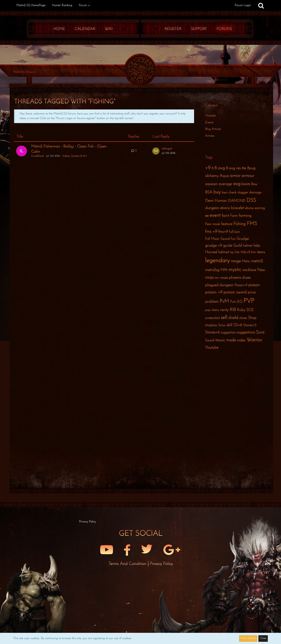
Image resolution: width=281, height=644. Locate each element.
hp (232, 252)
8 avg (220, 168)
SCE (250, 310)
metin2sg (212, 270)
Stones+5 (250, 325)
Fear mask (213, 224)
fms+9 (223, 232)
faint (225, 216)
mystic (235, 270)
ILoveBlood (37, 156)
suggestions (246, 332)
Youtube (212, 348)
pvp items (212, 310)
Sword (210, 340)
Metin (246, 261)
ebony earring (255, 208)
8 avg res (233, 168)
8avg (251, 168)
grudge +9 (213, 246)
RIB (233, 310)
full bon (234, 232)
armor (235, 176)
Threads (210, 116)
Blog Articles (213, 129)
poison (254, 285)
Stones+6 (212, 332)
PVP (249, 301)
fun (233, 239)
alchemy (212, 176)
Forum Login (243, 5)
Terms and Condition (128, 564)
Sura (260, 332)
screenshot (212, 318)
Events (209, 123)
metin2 (257, 261)
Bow (254, 184)
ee (207, 216)
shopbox (211, 325)
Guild (238, 246)
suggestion (228, 333)
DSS (251, 201)
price (252, 292)
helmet (248, 246)
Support (199, 29)
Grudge (243, 239)
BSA (209, 192)
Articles (210, 136)
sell (224, 318)
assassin (211, 184)
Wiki (109, 29)
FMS (252, 224)
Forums (224, 29)
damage (255, 193)
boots (246, 184)
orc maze (221, 278)
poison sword (235, 292)
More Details (248, 638)
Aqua (224, 176)
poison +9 (214, 292)
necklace (249, 270)
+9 (208, 168)
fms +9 (211, 232)
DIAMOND (237, 201)
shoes (243, 318)
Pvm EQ (236, 302)
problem (212, 302)
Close (263, 638)
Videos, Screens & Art (75, 156)
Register (173, 29)
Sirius (222, 325)
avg (237, 184)
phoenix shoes (240, 278)
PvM (224, 301)
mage (236, 261)
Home (59, 29)
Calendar (85, 29)
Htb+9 (245, 252)
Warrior (254, 340)
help (257, 246)
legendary (217, 261)
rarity (224, 310)
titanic (220, 340)
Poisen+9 (241, 285)
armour (248, 176)
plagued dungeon (219, 285)
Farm (234, 216)
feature (227, 224)
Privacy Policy (161, 564)
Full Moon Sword (217, 239)
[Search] (261, 5)
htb (237, 252)
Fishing (240, 224)
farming (245, 216)
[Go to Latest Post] (156, 151)
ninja (209, 278)
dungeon (212, 208)
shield (233, 318)
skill (229, 325)
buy (217, 192)
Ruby (241, 310)
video (241, 340)
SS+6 (238, 325)
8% (244, 168)
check (232, 193)
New (261, 270)
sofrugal (167, 149)
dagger (243, 193)
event (215, 216)
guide (228, 246)
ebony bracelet (232, 208)
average (225, 184)
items (261, 252)
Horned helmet (217, 252)
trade (231, 340)
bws (225, 193)
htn (253, 252)
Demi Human (216, 201)
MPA (224, 270)
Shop (252, 318)
